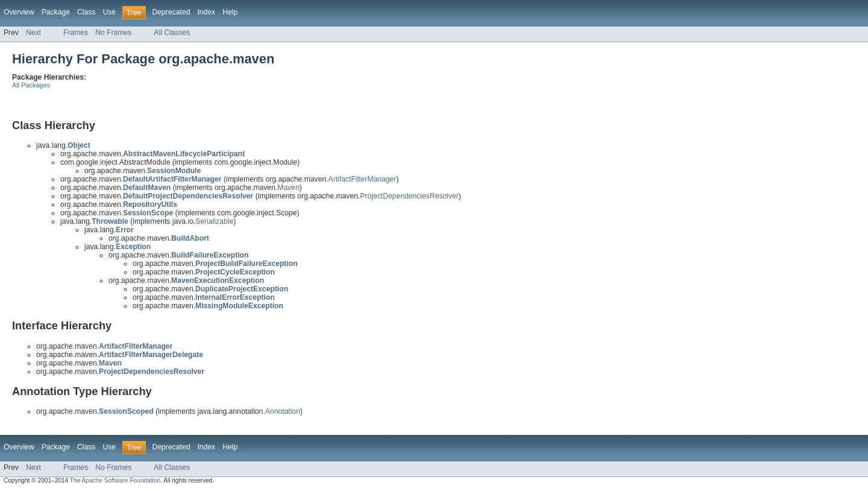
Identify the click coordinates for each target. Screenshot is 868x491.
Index (206, 12)
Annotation (283, 411)
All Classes (172, 33)
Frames (76, 33)
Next (33, 33)
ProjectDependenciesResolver (409, 196)
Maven (288, 188)
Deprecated (171, 12)
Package (56, 12)
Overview (19, 12)
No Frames (113, 33)
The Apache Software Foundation (115, 480)
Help (230, 12)
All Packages (31, 85)
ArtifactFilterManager (363, 179)
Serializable (214, 221)
